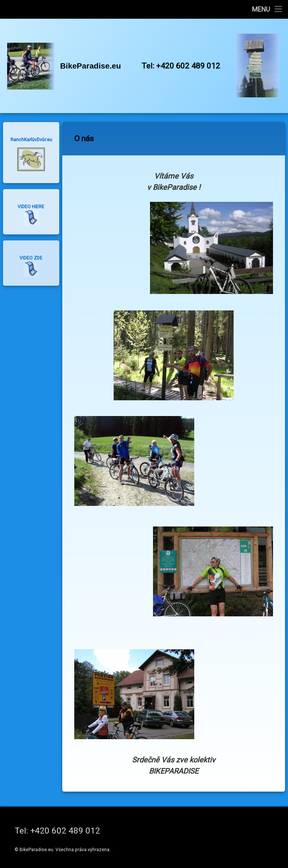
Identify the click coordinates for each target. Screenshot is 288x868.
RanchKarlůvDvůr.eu (31, 140)
